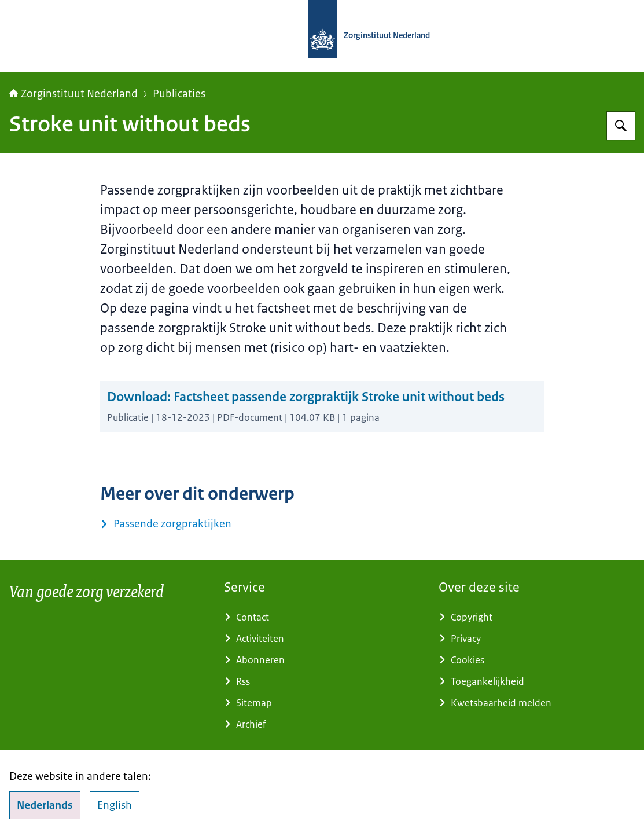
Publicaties (179, 94)
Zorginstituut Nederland (73, 94)
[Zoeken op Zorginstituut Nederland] (621, 126)
